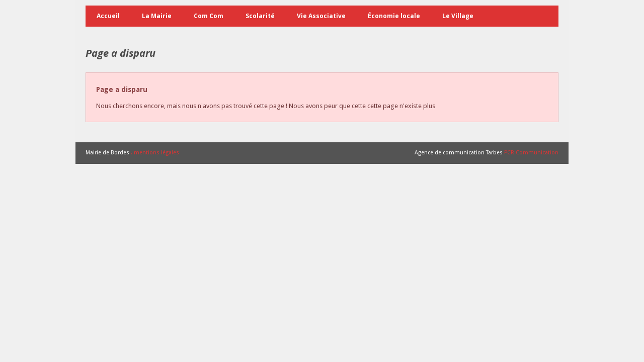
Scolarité (260, 16)
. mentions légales (155, 153)
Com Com (209, 16)
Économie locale (394, 16)
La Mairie (157, 16)
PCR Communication (531, 153)
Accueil (108, 16)
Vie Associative (321, 16)
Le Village (458, 16)
